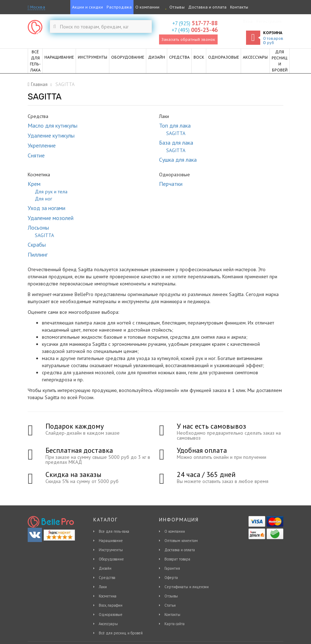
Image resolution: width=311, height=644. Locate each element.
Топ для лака (175, 125)
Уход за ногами (47, 208)
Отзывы (174, 7)
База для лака (176, 143)
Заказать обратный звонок (188, 39)
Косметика (108, 596)
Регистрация (269, 21)
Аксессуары (108, 624)
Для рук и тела (51, 192)
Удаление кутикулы (51, 135)
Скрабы (37, 245)
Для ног (43, 199)
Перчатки (171, 184)
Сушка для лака (178, 160)
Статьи (170, 605)
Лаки (103, 587)
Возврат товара (177, 559)
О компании (147, 7)
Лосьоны (38, 227)
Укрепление (42, 145)
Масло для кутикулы (53, 125)
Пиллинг (38, 254)
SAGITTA (176, 133)
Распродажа (119, 7)
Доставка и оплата (207, 7)
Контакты (239, 7)
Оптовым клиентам (181, 541)
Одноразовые (111, 615)
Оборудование (111, 559)
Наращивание (111, 541)
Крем (34, 184)
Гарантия (172, 568)
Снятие (36, 155)
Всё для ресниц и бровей (121, 633)
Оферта (171, 578)
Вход (248, 21)
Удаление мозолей (51, 218)
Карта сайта (174, 624)
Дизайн (105, 568)
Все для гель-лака (114, 531)
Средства (107, 578)
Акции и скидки (88, 7)
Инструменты (111, 550)
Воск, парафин (111, 605)
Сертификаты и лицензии (187, 587)
